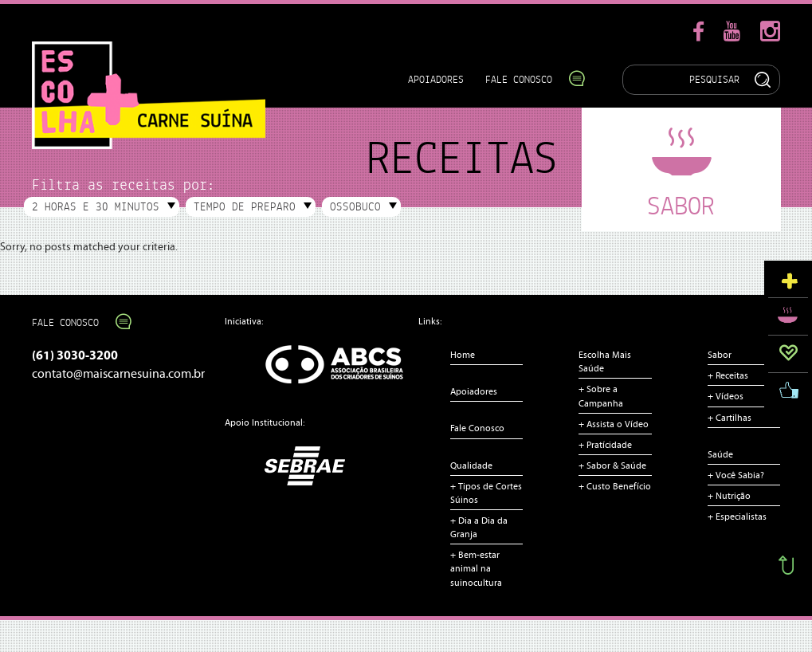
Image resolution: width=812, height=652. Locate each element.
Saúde (720, 454)
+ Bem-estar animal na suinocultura (476, 568)
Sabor (720, 355)
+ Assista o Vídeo (614, 424)
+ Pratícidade (605, 445)
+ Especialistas (737, 516)
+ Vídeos (726, 396)
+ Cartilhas (730, 418)
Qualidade (471, 465)
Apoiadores (436, 79)
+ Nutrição (729, 496)
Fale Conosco (527, 79)
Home (463, 355)
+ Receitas (728, 375)
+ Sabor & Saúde (612, 465)
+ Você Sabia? (736, 475)
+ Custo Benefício (615, 486)
